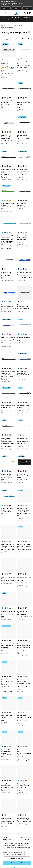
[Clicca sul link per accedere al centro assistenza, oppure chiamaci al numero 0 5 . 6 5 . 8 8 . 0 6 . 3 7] (25, 13)
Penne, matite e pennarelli (8, 27)
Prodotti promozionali (17, 25)
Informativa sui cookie (20, 854)
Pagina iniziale (5, 25)
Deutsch (6, 8)
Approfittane (21, 20)
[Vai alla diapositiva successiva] (31, 20)
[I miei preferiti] (27, 13)
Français (17, 8)
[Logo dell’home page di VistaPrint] (16, 13)
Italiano (27, 8)
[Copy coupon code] (28, 18)
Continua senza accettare (26, 839)
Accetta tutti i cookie (17, 863)
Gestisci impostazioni (17, 858)
